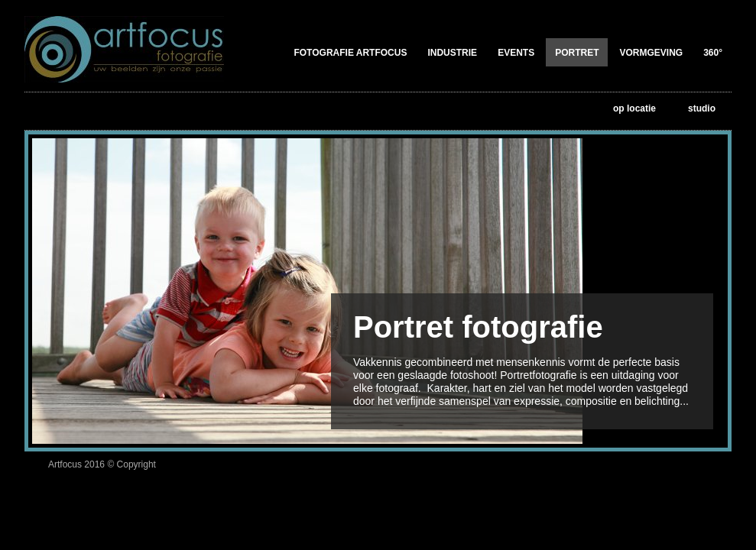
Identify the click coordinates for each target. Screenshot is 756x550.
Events (516, 53)
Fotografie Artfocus (350, 53)
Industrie (452, 53)
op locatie (634, 108)
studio (702, 108)
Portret (577, 53)
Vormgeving (651, 53)
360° (713, 53)
